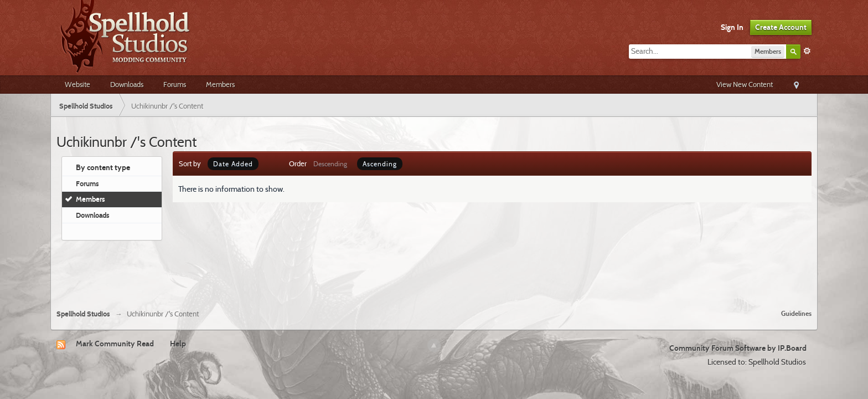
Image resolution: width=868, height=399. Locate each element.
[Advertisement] (434, 270)
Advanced (807, 51)
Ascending (380, 164)
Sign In (732, 27)
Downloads (127, 84)
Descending (330, 164)
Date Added (233, 164)
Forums (175, 84)
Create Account (781, 27)
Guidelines (796, 313)
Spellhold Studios (83, 314)
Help (178, 344)
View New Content (745, 84)
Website (77, 84)
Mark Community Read (115, 344)
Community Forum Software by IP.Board (738, 348)
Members (220, 84)
